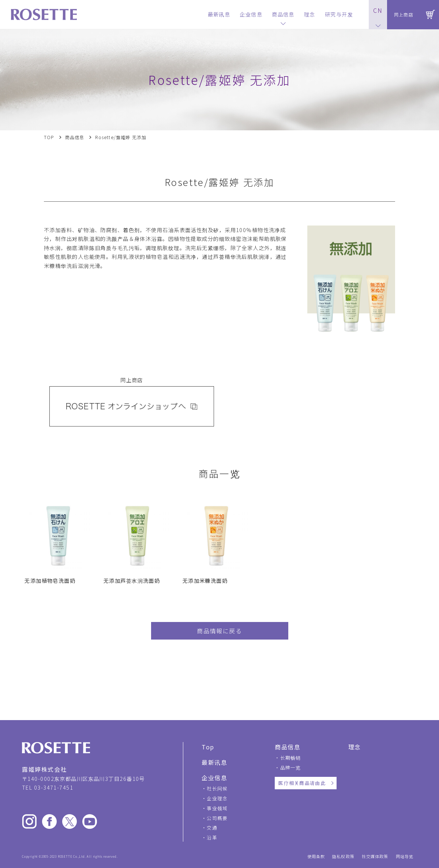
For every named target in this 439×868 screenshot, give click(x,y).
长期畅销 (291, 758)
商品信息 (75, 137)
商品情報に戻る (219, 631)
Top (208, 747)
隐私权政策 (343, 856)
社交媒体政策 (375, 856)
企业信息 (214, 778)
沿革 (212, 837)
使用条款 (316, 856)
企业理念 (217, 798)
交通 (212, 828)
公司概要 (217, 818)
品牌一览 (291, 768)
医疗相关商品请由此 (302, 783)
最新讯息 (214, 762)
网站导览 (405, 856)
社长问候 (217, 788)
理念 (355, 747)
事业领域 (217, 808)
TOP (49, 137)
